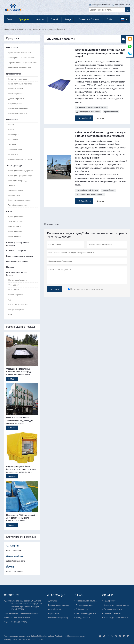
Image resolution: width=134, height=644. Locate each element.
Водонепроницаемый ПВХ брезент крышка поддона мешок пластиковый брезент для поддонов (21, 469)
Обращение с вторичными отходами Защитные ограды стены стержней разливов (19, 372)
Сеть (10, 314)
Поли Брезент (14, 290)
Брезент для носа (111, 112)
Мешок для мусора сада (18, 181)
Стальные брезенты (16, 89)
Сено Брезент (14, 285)
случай (55, 19)
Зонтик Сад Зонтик (16, 190)
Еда (10, 300)
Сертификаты (55, 609)
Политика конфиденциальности (63, 618)
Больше (12, 379)
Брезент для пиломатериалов (20, 84)
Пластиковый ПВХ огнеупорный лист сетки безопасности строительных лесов (21, 518)
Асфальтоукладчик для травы (20, 159)
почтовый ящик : (12, 613)
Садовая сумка (14, 195)
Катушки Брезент (15, 104)
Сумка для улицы (15, 231)
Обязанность (82, 609)
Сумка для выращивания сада (20, 176)
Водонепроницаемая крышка (20, 256)
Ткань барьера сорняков (18, 205)
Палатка (10, 267)
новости (40, 19)
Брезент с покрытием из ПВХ (20, 53)
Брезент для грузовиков (18, 113)
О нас (110, 19)
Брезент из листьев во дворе (20, 200)
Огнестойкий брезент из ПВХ (20, 67)
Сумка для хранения (16, 217)
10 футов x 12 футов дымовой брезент (92, 107)
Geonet (11, 130)
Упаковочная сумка (16, 222)
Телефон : (9, 618)
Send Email (84, 118)
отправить (55, 289)
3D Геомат (12, 145)
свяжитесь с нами (89, 19)
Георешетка (13, 140)
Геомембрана (14, 135)
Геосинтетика (12, 120)
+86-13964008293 (122, 5)
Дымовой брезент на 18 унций (88, 112)
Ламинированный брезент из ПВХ (22, 58)
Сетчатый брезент (16, 295)
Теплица (12, 185)
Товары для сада (14, 166)
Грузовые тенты (37, 29)
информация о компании (87, 601)
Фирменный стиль (84, 605)
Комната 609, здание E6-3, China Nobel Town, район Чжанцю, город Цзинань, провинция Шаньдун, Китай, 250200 (27, 605)
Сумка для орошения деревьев (21, 171)
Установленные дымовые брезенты (90, 195)
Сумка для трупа (15, 236)
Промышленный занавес (18, 262)
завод (68, 19)
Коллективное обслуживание (61, 605)
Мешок (9, 211)
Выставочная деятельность (88, 613)
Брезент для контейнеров (18, 108)
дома (10, 19)
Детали (101, 118)
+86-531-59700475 (15, 571)
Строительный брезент (17, 251)
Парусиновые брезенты (18, 280)
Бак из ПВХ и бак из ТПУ (18, 305)
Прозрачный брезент (17, 310)
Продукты (24, 19)
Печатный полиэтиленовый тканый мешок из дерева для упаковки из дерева (20, 420)
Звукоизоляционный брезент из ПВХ (23, 63)
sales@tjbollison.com (101, 5)
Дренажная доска (15, 149)
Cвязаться (12, 595)
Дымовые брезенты (16, 99)
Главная (9, 29)
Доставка (52, 601)
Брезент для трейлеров (18, 79)
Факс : (7, 622)
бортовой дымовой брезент (87, 190)
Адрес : (7, 601)
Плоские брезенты (16, 94)
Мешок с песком (15, 226)
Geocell (11, 125)
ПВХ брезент (12, 48)
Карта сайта (54, 613)
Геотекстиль (13, 154)
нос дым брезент (109, 190)
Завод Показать (83, 618)
